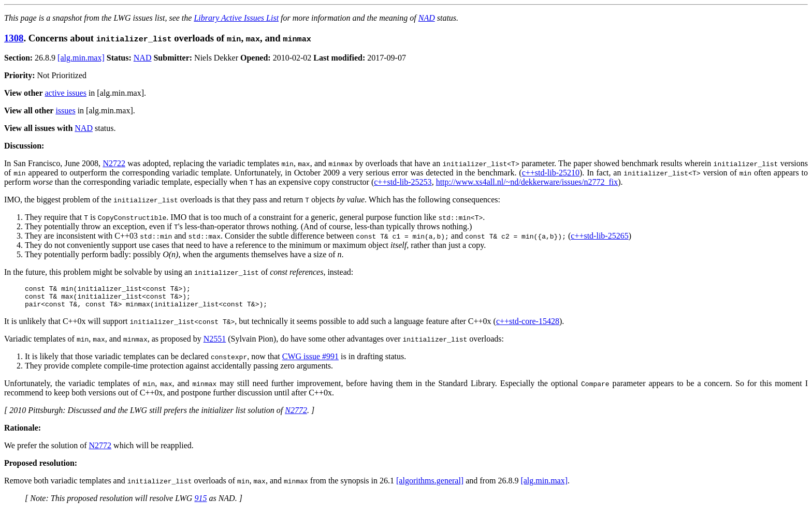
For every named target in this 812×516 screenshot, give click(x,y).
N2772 (296, 415)
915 (200, 503)
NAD (427, 18)
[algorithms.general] (430, 485)
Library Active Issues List (236, 18)
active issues (66, 93)
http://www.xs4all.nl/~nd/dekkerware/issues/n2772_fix (527, 182)
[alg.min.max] (81, 58)
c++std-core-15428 (528, 326)
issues (65, 110)
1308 (14, 38)
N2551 (215, 343)
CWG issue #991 (310, 361)
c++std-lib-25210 (551, 173)
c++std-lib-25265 (599, 236)
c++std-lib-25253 (403, 182)
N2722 (114, 163)
